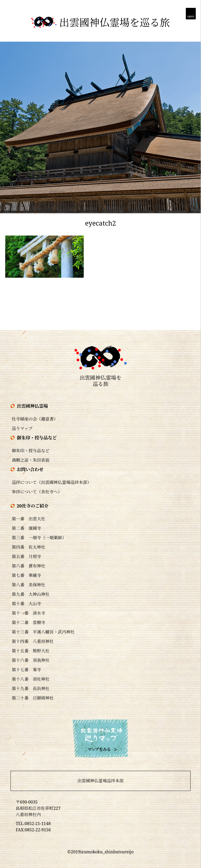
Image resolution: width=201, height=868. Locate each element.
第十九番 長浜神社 (31, 689)
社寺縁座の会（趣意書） (35, 419)
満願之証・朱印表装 (31, 460)
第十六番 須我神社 (31, 660)
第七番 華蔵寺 (26, 575)
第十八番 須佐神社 (31, 679)
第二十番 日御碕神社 (33, 698)
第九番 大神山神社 (31, 594)
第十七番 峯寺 (26, 670)
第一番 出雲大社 (29, 519)
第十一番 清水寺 (29, 613)
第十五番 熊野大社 (31, 651)
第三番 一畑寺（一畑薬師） (39, 538)
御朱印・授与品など (31, 451)
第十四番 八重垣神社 (33, 641)
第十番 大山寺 (26, 604)
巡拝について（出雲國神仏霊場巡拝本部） (52, 482)
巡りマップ (22, 428)
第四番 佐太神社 (29, 547)
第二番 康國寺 (26, 528)
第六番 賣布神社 (29, 566)
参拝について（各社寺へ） (37, 492)
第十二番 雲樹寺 (29, 623)
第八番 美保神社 (29, 585)
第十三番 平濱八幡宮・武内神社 (43, 632)
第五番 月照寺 (26, 556)
